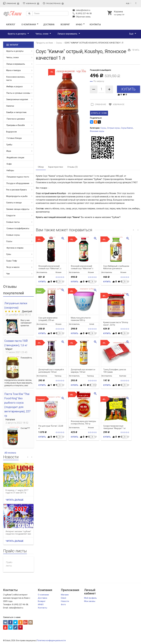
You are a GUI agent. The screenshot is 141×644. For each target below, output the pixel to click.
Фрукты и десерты (17, 34)
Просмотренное (53, 3)
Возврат (65, 25)
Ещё (131, 34)
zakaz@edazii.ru (81, 10)
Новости (65, 601)
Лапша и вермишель (67, 34)
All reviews (10, 453)
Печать (133, 50)
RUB (128, 4)
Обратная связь (82, 17)
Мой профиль (90, 598)
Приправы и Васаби (15, 125)
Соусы (9, 241)
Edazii (64, 598)
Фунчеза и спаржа (15, 248)
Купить (42, 282)
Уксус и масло (13, 267)
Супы (9, 254)
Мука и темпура (13, 70)
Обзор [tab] (41, 167)
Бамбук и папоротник (17, 112)
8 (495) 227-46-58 (82, 13)
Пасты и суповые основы (18, 93)
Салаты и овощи (14, 203)
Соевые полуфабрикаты (18, 228)
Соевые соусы (13, 235)
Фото (63, 604)
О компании (29, 25)
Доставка (49, 25)
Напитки (10, 106)
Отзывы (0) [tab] (72, 167)
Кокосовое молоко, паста (16, 78)
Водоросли (11, 132)
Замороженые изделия (17, 99)
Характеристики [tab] (56, 167)
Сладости (11, 216)
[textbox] (50, 13)
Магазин (65, 595)
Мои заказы (90, 601)
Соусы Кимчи (127, 128)
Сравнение (11, 3)
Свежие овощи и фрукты (18, 209)
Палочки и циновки (16, 119)
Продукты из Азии (44, 43)
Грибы (9, 145)
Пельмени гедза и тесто (18, 177)
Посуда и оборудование (18, 183)
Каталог (11, 25)
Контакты (95, 25)
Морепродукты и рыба (17, 196)
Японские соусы (97, 131)
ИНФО (79, 25)
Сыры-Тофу (12, 261)
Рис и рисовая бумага (16, 190)
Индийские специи (15, 158)
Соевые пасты (13, 222)
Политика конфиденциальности (51, 640)
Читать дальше (15, 500)
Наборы (10, 170)
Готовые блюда (14, 138)
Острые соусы (113, 128)
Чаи (8, 274)
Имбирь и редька (14, 87)
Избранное (31, 3)
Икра (9, 151)
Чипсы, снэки (42, 34)
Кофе (9, 164)
